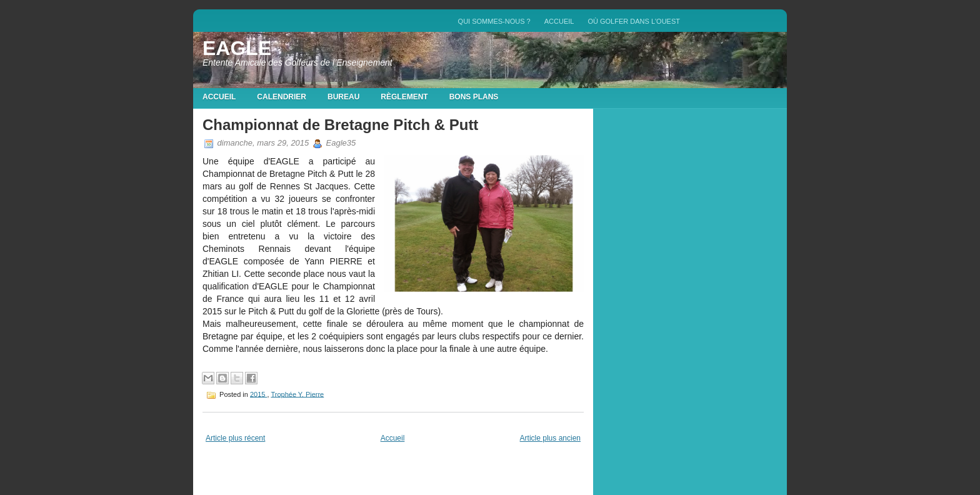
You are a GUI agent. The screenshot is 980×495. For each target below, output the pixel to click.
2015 (259, 394)
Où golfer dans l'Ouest (634, 21)
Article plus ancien (550, 438)
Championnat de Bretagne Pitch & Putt (340, 125)
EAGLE (237, 48)
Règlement (404, 97)
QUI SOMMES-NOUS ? (494, 21)
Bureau (343, 97)
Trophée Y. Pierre (297, 394)
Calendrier (282, 97)
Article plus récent (235, 438)
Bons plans (474, 97)
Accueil (559, 21)
